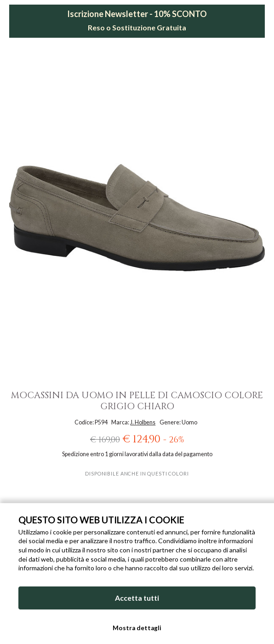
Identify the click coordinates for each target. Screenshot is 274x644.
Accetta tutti (137, 598)
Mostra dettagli (137, 628)
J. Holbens (143, 422)
